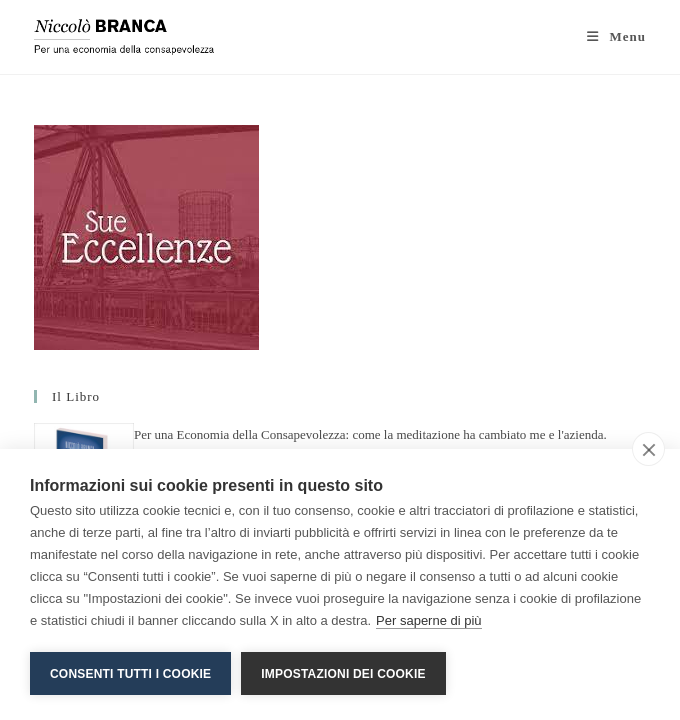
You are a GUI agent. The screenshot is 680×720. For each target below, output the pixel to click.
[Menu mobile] (616, 36)
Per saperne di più (429, 620)
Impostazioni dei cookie (343, 674)
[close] (648, 449)
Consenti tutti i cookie (130, 674)
